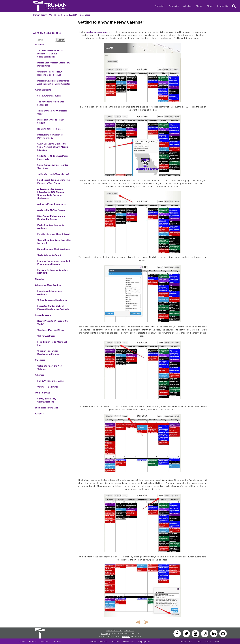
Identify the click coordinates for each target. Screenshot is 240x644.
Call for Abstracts (46, 336)
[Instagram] (205, 633)
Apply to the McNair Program (52, 210)
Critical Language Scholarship (52, 300)
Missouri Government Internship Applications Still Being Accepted (54, 82)
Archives (39, 414)
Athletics (187, 6)
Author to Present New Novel (52, 204)
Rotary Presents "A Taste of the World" (53, 322)
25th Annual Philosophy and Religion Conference (51, 218)
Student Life (223, 6)
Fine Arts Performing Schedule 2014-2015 (52, 272)
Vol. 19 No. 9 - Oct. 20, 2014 (63, 15)
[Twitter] (187, 633)
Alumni (199, 6)
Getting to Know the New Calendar (50, 367)
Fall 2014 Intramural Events (51, 381)
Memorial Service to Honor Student (51, 121)
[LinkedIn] (214, 633)
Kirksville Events (43, 315)
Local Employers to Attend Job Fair (52, 343)
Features (39, 45)
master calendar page (97, 32)
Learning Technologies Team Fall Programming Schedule (54, 263)
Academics (174, 6)
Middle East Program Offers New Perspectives (54, 64)
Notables (39, 279)
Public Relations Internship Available (51, 227)
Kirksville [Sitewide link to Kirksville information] (126, 637)
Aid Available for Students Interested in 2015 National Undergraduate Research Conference (51, 194)
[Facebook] (177, 633)
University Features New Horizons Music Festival (50, 73)
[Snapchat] (223, 633)
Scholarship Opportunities (48, 285)
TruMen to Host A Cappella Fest (53, 174)
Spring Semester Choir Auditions (53, 249)
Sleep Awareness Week (49, 96)
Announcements (43, 90)
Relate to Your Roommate (50, 129)
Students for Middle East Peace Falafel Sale (53, 157)
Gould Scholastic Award (49, 255)
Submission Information (47, 408)
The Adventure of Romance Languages (51, 103)
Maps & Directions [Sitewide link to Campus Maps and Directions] (114, 630)
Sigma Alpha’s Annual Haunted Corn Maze (53, 166)
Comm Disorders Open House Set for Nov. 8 (54, 242)
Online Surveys (42, 393)
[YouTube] (196, 633)
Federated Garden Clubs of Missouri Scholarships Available (53, 307)
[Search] (46, 40)
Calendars (85, 15)
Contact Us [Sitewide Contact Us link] (129, 630)
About (210, 6)
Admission (159, 6)
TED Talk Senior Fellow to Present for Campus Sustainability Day (50, 54)
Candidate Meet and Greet (51, 330)
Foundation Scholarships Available (50, 292)
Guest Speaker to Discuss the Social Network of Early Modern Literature (53, 147)
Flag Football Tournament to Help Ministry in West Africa (54, 181)
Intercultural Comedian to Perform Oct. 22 (50, 136)
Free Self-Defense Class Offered (53, 234)
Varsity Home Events (48, 387)
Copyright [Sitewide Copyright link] (106, 634)
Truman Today (40, 15)
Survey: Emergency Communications (47, 400)
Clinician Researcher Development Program (48, 352)
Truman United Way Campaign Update (52, 112)
